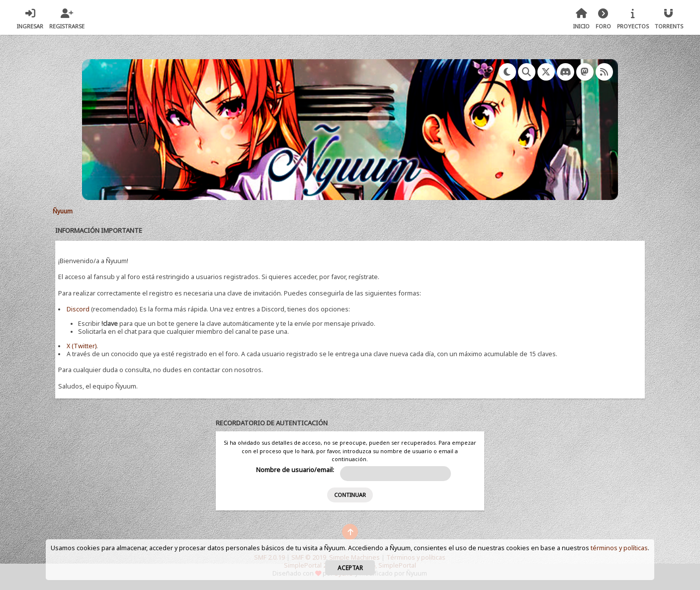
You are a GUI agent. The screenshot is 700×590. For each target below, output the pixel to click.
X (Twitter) (82, 346)
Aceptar (350, 568)
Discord (78, 309)
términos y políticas (619, 548)
